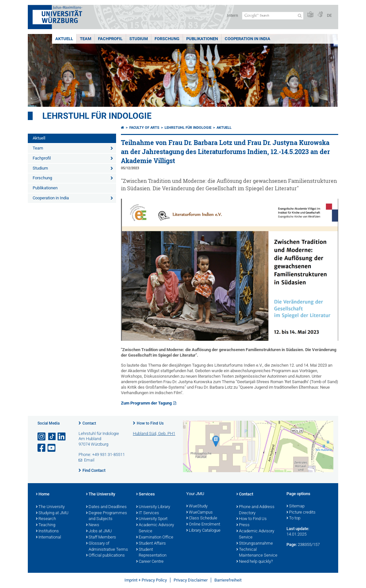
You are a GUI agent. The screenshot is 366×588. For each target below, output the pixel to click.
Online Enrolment (203, 525)
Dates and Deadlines (106, 507)
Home (43, 494)
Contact (89, 423)
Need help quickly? (255, 562)
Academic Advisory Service (155, 528)
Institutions (47, 531)
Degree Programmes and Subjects (107, 516)
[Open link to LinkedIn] (62, 437)
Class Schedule (202, 518)
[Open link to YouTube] (52, 448)
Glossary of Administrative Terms (107, 547)
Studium (139, 39)
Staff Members (101, 538)
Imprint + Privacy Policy (146, 580)
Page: (292, 544)
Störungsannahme (255, 544)
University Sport (152, 519)
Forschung (167, 39)
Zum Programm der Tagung (146, 403)
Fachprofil (110, 39)
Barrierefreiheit (228, 580)
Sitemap (296, 506)
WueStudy (197, 506)
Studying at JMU (52, 513)
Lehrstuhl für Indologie (97, 116)
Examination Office (155, 538)
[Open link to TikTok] (52, 437)
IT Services (148, 513)
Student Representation (151, 553)
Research (46, 519)
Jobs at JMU (99, 531)
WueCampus (199, 513)
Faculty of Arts (144, 128)
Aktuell (64, 39)
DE (329, 15)
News (93, 525)
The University (50, 507)
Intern (232, 15)
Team (86, 39)
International (48, 538)
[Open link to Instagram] (42, 437)
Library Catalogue (203, 531)
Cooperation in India (248, 39)
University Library (153, 507)
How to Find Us (150, 423)
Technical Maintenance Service (257, 553)
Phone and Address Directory (255, 510)
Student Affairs (151, 544)
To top (293, 518)
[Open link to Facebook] (42, 448)
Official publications (105, 556)
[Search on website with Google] (273, 16)
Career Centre (150, 562)
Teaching (46, 525)
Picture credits (301, 513)
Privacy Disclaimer (191, 580)
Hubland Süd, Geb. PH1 (154, 433)
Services (145, 494)
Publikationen (202, 39)
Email (89, 460)
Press (243, 525)
